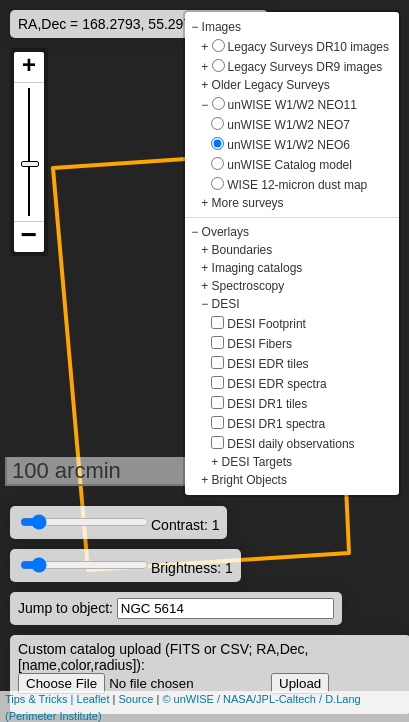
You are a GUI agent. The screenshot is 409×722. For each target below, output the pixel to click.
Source (136, 699)
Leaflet (93, 699)
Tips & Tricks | (41, 699)
